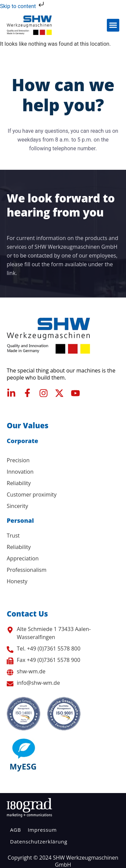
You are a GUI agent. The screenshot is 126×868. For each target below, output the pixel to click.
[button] (113, 25)
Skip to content (23, 6)
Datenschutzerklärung (39, 841)
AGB (15, 830)
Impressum (42, 830)
